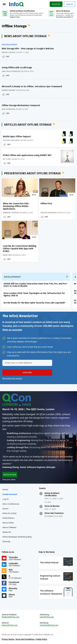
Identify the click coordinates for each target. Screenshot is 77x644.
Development (12, 277)
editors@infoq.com (10, 625)
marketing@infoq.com (49, 625)
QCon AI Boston (52, 506)
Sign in (70, 4)
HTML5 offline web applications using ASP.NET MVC (27, 155)
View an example (12, 330)
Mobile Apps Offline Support (17, 137)
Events (5, 509)
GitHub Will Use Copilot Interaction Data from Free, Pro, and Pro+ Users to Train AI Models (35, 285)
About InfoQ (8, 523)
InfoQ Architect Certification (52, 494)
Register (56, 4)
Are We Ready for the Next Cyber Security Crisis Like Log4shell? (34, 303)
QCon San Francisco (54, 513)
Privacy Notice (8, 639)
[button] (27, 373)
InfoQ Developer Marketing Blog (17, 537)
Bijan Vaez (7, 255)
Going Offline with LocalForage (17, 68)
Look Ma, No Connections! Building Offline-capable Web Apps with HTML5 (20, 249)
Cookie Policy (41, 639)
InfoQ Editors (8, 518)
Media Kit (7, 532)
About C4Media (9, 527)
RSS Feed (29, 25)
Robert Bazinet (9, 90)
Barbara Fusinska (11, 213)
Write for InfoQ (9, 513)
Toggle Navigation (4, 4)
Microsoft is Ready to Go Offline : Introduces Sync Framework (32, 86)
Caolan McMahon (49, 213)
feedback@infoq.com (11, 617)
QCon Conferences (11, 504)
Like (8, 56)
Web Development (10, 45)
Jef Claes (7, 159)
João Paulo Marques (11, 71)
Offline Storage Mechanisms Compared (21, 105)
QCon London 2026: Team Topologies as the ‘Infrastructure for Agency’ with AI (34, 294)
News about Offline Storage (25, 36)
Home (5, 489)
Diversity (6, 541)
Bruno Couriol (9, 52)
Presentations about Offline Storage (32, 173)
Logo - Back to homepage (16, 4)
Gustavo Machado (11, 140)
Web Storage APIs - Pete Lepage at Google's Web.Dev (28, 49)
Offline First (46, 204)
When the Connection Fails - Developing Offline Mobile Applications (16, 206)
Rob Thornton (8, 109)
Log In (6, 499)
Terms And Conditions (25, 639)
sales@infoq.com (47, 617)
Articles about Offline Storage (28, 125)
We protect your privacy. (12, 378)
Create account (10, 494)
